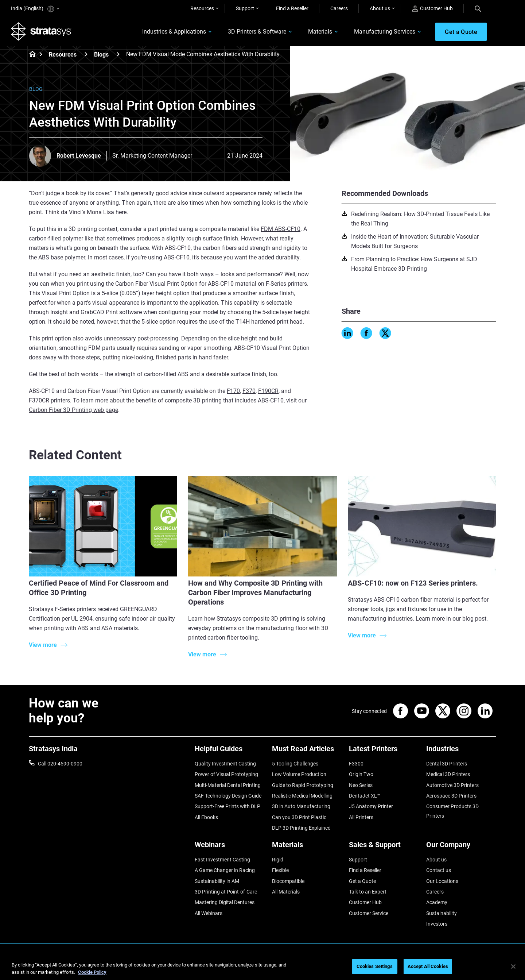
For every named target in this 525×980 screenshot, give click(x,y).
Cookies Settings (375, 966)
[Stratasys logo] (41, 31)
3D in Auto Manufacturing (301, 806)
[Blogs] (118, 54)
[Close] (513, 967)
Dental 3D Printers (447, 764)
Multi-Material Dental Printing (228, 785)
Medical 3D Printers (448, 774)
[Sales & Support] (384, 847)
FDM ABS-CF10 (281, 229)
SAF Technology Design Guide (228, 796)
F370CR (39, 400)
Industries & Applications (174, 32)
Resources (202, 8)
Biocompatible (288, 881)
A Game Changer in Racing (225, 870)
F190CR (268, 391)
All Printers (361, 817)
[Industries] (461, 751)
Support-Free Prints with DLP (227, 806)
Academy (437, 902)
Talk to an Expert (368, 892)
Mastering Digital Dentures (225, 902)
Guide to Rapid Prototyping (303, 785)
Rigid (278, 860)
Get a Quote (362, 881)
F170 (233, 391)
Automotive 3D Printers (452, 785)
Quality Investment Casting (225, 764)
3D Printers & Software (257, 32)
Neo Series (361, 785)
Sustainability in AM (217, 881)
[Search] (478, 8)
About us (380, 8)
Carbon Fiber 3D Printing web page (73, 410)
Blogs (101, 55)
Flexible (280, 870)
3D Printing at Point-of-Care (226, 892)
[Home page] (30, 55)
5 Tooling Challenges (295, 764)
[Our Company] (461, 847)
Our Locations (442, 881)
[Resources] (86, 54)
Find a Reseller (292, 8)
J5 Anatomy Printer (371, 806)
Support (245, 8)
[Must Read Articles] (307, 751)
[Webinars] (230, 847)
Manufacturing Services (385, 32)
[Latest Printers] (384, 751)
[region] (262, 967)
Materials (320, 32)
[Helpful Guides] (230, 751)
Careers (339, 8)
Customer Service (369, 913)
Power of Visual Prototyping (226, 774)
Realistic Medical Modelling (302, 796)
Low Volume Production (299, 774)
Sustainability (442, 913)
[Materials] (307, 847)
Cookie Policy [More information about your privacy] (92, 972)
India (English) (35, 9)
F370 (249, 391)
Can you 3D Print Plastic (299, 817)
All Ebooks (206, 817)
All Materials (286, 892)
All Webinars (209, 913)
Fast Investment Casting (222, 860)
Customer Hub (432, 9)
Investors (437, 924)
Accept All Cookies (428, 966)
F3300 (356, 764)
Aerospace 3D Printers (451, 796)
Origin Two (361, 774)
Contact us (439, 870)
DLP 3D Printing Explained (301, 828)
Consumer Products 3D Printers (452, 811)
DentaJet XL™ (365, 796)
